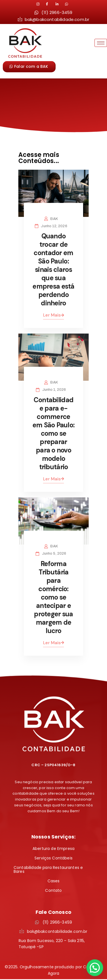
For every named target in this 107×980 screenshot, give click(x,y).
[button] (95, 968)
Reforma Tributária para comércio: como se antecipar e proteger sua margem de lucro (53, 597)
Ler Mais (53, 315)
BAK (54, 219)
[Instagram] (41, 4)
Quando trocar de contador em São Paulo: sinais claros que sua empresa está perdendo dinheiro (53, 269)
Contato (53, 890)
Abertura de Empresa (53, 849)
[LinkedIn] (50, 4)
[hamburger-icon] (101, 43)
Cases (54, 881)
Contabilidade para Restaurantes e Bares (48, 869)
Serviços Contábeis (53, 858)
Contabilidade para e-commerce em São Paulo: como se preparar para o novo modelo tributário (54, 433)
